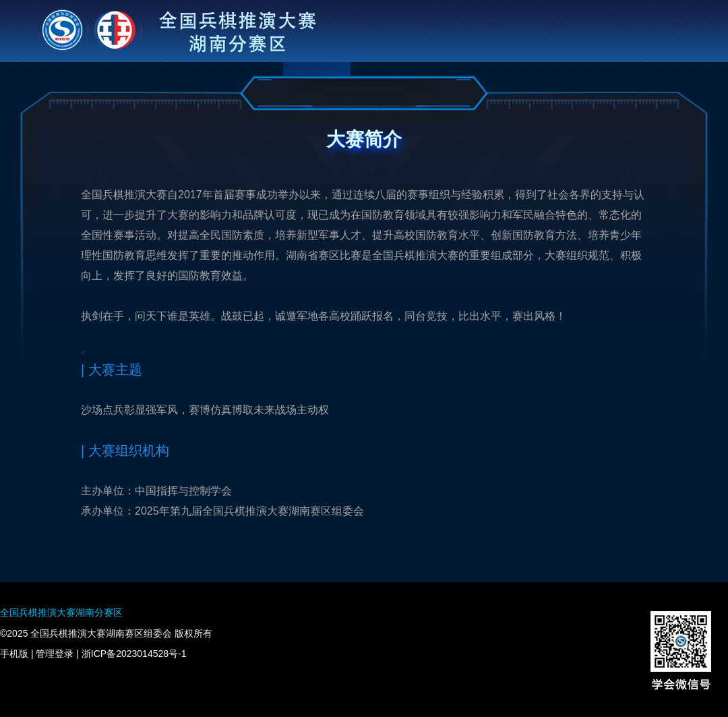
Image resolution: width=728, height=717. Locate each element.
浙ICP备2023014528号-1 (134, 654)
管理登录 (55, 654)
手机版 (14, 654)
